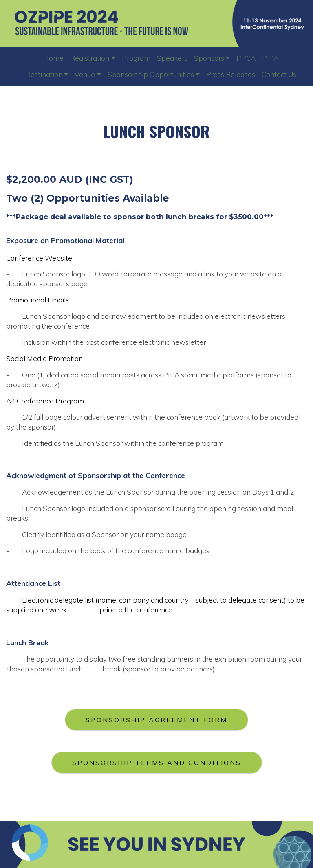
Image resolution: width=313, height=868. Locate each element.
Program (136, 58)
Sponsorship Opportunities (151, 74)
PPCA (246, 58)
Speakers (172, 58)
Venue (85, 74)
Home (53, 58)
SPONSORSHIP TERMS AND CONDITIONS (157, 763)
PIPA (270, 58)
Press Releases (231, 74)
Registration (90, 58)
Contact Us (279, 74)
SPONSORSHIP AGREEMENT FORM (156, 720)
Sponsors (209, 58)
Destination (44, 74)
